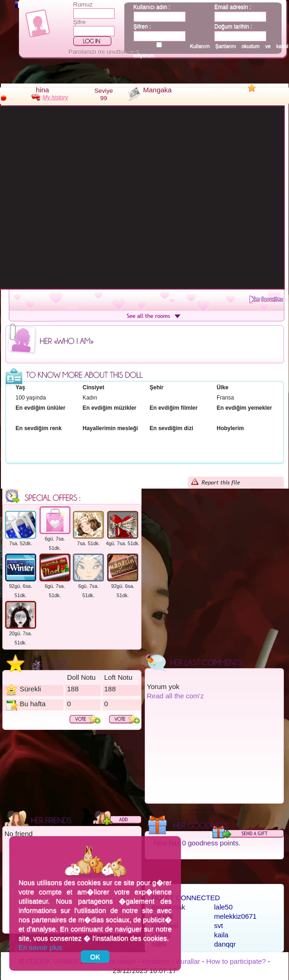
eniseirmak (169, 907)
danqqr (225, 944)
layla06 (163, 916)
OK (95, 957)
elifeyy (162, 935)
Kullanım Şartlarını (213, 46)
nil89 (159, 944)
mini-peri (165, 925)
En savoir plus (40, 947)
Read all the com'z (176, 696)
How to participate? (236, 961)
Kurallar (188, 961)
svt (219, 925)
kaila (222, 935)
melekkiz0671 (236, 916)
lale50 (224, 907)
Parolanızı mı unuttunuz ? (104, 52)
